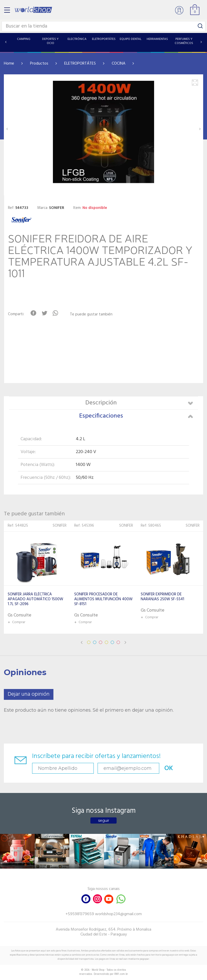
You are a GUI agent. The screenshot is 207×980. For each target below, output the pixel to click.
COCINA (119, 64)
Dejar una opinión (29, 694)
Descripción (139, 403)
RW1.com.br (121, 974)
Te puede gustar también (91, 315)
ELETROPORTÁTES (80, 64)
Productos (39, 64)
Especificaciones (136, 416)
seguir (104, 820)
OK (169, 768)
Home (9, 64)
